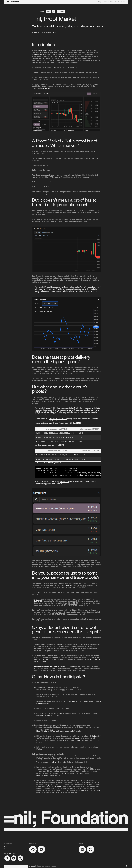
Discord (59, 712)
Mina (86, 52)
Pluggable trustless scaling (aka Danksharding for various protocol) (58, 665)
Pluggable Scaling (42, 54)
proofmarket (61, 11)
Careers (124, 2)
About (117, 2)
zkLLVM (64, 481)
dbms (49, 11)
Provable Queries (41, 50)
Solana (76, 52)
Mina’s (45, 658)
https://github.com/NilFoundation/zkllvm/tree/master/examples (59, 730)
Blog (99, 2)
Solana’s (53, 658)
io (54, 11)
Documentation (108, 2)
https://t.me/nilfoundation (50, 714)
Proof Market (45, 88)
